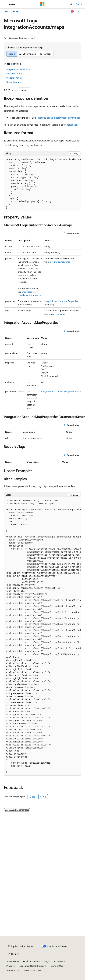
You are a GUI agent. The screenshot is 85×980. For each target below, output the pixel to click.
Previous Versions (31, 961)
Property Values (14, 78)
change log (71, 125)
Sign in (79, 4)
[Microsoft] (42, 4)
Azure (15, 11)
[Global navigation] (3, 4)
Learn (7, 11)
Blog (46, 961)
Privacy (10, 966)
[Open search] (71, 4)
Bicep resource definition (18, 69)
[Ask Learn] (73, 11)
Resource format (14, 73)
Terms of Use (57, 966)
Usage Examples (14, 82)
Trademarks (12, 970)
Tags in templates (57, 314)
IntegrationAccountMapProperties (61, 301)
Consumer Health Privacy (32, 966)
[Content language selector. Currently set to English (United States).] (21, 946)
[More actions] (78, 11)
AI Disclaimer (13, 961)
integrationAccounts (60, 262)
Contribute (60, 961)
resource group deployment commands (58, 118)
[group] (42, 184)
